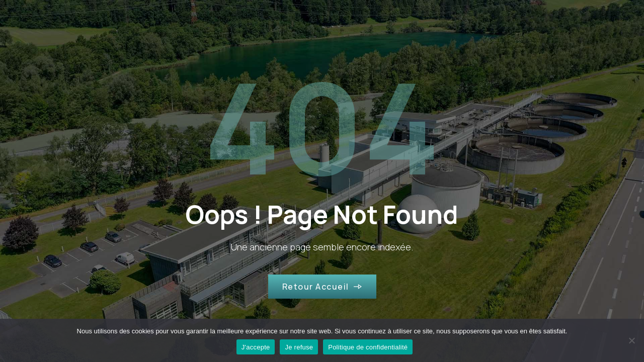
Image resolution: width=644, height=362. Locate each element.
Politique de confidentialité (368, 347)
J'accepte (256, 347)
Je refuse (299, 347)
